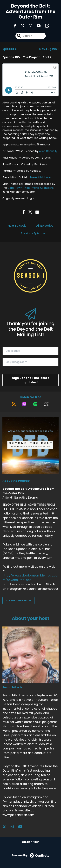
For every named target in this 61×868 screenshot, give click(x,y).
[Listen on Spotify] (35, 404)
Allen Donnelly (48, 151)
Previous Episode (33, 233)
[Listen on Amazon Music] (46, 404)
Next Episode (17, 226)
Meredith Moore (40, 177)
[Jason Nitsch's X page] (6, 827)
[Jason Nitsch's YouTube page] (22, 827)
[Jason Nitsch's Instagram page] (14, 827)
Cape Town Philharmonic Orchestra (30, 188)
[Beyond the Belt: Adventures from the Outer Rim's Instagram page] (29, 26)
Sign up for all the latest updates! (30, 380)
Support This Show (18, 600)
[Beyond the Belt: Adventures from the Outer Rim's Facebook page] (15, 26)
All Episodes (45, 226)
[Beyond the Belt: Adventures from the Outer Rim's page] (45, 26)
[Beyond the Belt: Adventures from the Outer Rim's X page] (21, 26)
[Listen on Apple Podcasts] (24, 404)
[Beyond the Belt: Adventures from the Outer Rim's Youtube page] (37, 26)
